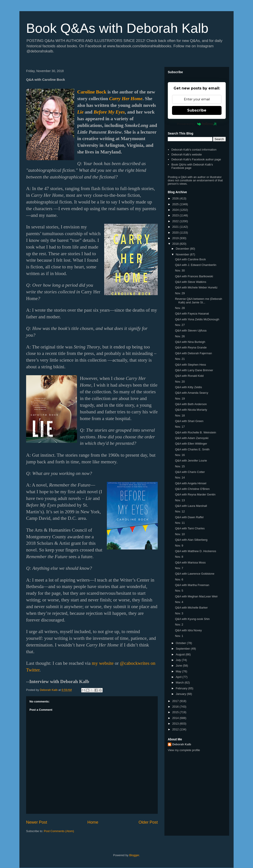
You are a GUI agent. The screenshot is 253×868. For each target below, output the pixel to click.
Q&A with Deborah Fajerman (193, 353)
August (181, 654)
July (179, 660)
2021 (176, 227)
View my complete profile (184, 750)
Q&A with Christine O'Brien (192, 489)
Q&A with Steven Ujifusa (191, 330)
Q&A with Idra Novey (188, 630)
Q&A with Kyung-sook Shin (192, 619)
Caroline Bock (92, 92)
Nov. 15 (180, 466)
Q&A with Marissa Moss (190, 562)
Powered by (197, 124)
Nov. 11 (180, 523)
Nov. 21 (180, 359)
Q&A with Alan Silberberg (191, 540)
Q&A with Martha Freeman (192, 585)
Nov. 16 (180, 455)
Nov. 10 (180, 534)
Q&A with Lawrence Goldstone (195, 574)
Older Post (148, 822)
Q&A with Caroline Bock (190, 259)
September (183, 649)
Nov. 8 (179, 557)
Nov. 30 (180, 270)
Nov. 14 (180, 478)
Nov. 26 (180, 336)
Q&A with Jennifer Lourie (191, 461)
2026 (176, 198)
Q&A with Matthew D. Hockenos (195, 551)
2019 (176, 238)
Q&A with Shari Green (189, 421)
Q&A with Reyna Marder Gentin (195, 494)
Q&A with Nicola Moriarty (191, 410)
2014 (176, 718)
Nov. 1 (179, 636)
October (181, 643)
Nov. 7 (179, 568)
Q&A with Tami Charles (190, 528)
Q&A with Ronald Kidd (189, 376)
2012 (176, 729)
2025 (176, 204)
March (180, 683)
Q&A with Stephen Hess (190, 365)
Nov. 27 (180, 325)
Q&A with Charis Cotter (190, 472)
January (181, 694)
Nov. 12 (180, 511)
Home (93, 822)
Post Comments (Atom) (59, 831)
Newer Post (37, 822)
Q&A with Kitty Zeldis (188, 387)
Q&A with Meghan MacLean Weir (196, 596)
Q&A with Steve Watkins (191, 282)
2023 (176, 215)
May (179, 671)
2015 (176, 712)
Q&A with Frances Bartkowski (194, 276)
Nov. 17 (180, 427)
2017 (176, 701)
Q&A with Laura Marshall (191, 506)
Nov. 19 (180, 399)
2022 (176, 221)
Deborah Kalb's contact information (194, 150)
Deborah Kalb (182, 744)
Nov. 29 (180, 293)
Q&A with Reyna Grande (191, 347)
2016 (176, 707)
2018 (176, 244)
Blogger (134, 855)
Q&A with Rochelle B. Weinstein (195, 432)
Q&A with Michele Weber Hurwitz (196, 287)
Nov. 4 (179, 602)
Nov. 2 (179, 625)
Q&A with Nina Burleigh (190, 342)
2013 (176, 724)
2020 (176, 233)
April (179, 677)
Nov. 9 (179, 546)
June (179, 666)
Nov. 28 (180, 308)
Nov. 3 (179, 613)
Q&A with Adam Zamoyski (192, 438)
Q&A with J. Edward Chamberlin (196, 265)
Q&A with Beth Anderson (191, 404)
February (182, 688)
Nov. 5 (179, 591)
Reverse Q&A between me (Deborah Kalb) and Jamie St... (198, 301)
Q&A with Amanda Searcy (192, 393)
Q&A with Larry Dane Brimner (194, 370)
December (183, 249)
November (183, 254)
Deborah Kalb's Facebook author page (196, 159)
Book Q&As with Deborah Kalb (117, 28)
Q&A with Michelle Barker (191, 608)
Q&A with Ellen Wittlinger (191, 444)
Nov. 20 (180, 382)
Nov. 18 (180, 415)
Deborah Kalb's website (187, 154)
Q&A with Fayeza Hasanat (192, 314)
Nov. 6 (179, 579)
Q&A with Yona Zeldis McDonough (197, 319)
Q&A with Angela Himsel (191, 483)
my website (103, 663)
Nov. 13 (180, 500)
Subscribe (197, 110)
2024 (176, 210)
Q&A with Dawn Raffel (189, 517)
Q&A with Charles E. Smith (192, 449)
